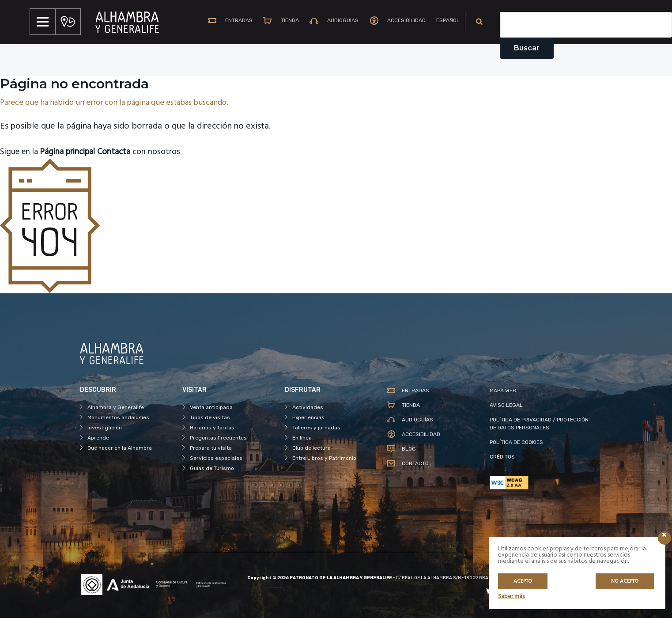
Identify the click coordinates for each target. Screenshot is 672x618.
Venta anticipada (211, 407)
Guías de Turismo (212, 468)
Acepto (523, 581)
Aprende (98, 438)
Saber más (511, 597)
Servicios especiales (216, 458)
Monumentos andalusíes (118, 417)
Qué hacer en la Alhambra (120, 448)
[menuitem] (444, 22)
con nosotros (149, 152)
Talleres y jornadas (316, 428)
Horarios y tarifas (212, 428)
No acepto (625, 581)
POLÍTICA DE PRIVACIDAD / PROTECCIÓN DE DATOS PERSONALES (539, 424)
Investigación (105, 428)
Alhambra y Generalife (116, 407)
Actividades (308, 407)
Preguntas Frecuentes (218, 438)
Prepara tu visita (211, 448)
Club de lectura (311, 448)
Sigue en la (51, 152)
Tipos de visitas (210, 417)
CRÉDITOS (502, 457)
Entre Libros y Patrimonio (324, 458)
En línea (302, 438)
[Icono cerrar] (664, 538)
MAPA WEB (503, 391)
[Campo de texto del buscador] (586, 25)
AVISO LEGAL (506, 405)
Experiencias (308, 417)
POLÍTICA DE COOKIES (516, 442)
